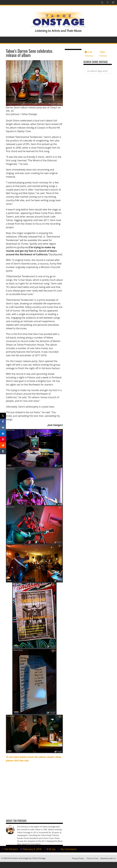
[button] (58, 39)
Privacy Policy (78, 858)
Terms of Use (92, 858)
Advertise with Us (108, 858)
